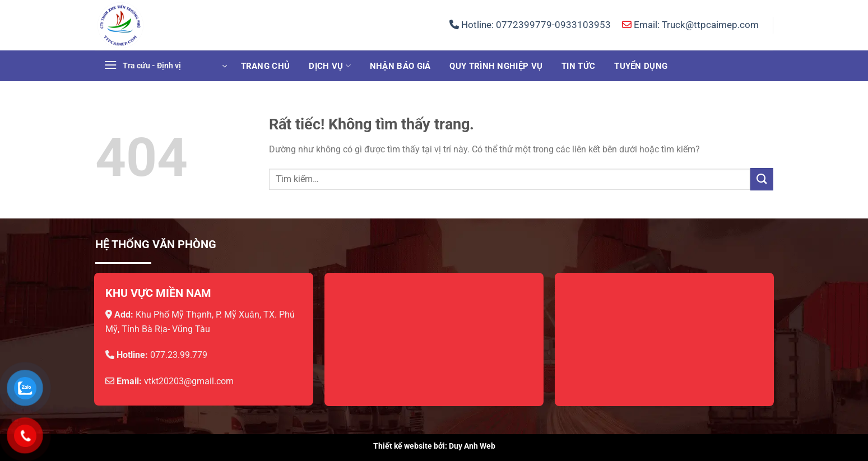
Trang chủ (266, 66)
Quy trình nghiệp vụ (496, 66)
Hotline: (530, 25)
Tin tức (578, 66)
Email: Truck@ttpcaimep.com (690, 25)
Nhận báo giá (400, 66)
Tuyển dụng (641, 66)
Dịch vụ (330, 66)
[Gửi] (762, 179)
